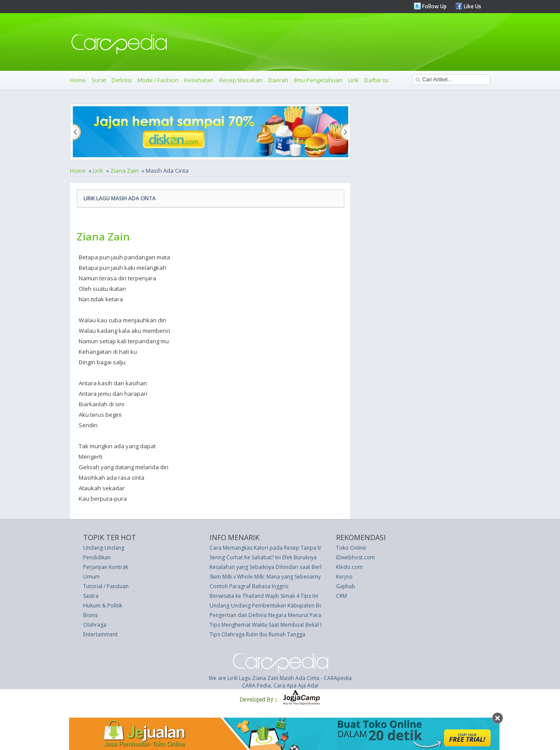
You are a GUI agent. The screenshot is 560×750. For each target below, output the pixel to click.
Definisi (122, 80)
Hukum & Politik (103, 605)
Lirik (353, 80)
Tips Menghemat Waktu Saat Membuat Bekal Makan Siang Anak (287, 625)
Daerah (278, 80)
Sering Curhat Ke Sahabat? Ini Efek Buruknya (263, 557)
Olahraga (95, 625)
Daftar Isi (376, 80)
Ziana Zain (124, 171)
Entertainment (100, 634)
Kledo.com (349, 567)
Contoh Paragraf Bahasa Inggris (249, 586)
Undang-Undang (104, 548)
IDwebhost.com (355, 557)
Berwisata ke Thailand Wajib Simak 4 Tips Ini (264, 596)
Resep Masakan (241, 80)
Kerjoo (344, 577)
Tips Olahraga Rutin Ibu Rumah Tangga (257, 634)
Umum (91, 577)
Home (78, 80)
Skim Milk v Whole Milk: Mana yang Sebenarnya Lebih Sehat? (283, 577)
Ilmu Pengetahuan (318, 80)
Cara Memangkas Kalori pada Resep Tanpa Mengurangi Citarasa (289, 548)
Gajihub (346, 586)
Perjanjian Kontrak (106, 567)
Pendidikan (97, 557)
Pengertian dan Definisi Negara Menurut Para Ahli (271, 615)
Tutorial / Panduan (106, 586)
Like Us (472, 6)
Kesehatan (199, 80)
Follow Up (434, 6)
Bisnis (90, 615)
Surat (99, 80)
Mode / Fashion (158, 80)
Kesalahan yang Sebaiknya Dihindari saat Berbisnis (272, 567)
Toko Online (351, 548)
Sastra (91, 596)
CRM (341, 596)
